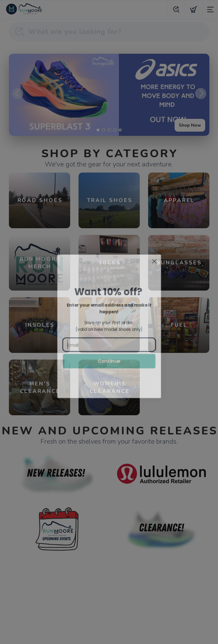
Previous (18, 94)
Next (201, 94)
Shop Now (190, 125)
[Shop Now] (109, 95)
